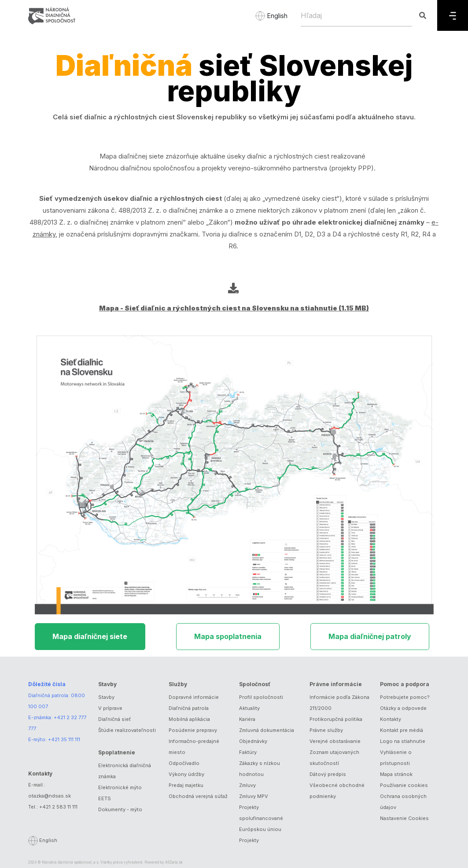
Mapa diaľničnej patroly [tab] (370, 636)
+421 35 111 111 (64, 739)
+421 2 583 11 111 (58, 807)
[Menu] (453, 15)
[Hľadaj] (356, 15)
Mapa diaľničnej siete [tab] (90, 636)
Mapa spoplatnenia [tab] (228, 636)
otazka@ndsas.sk (50, 796)
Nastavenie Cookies (404, 818)
